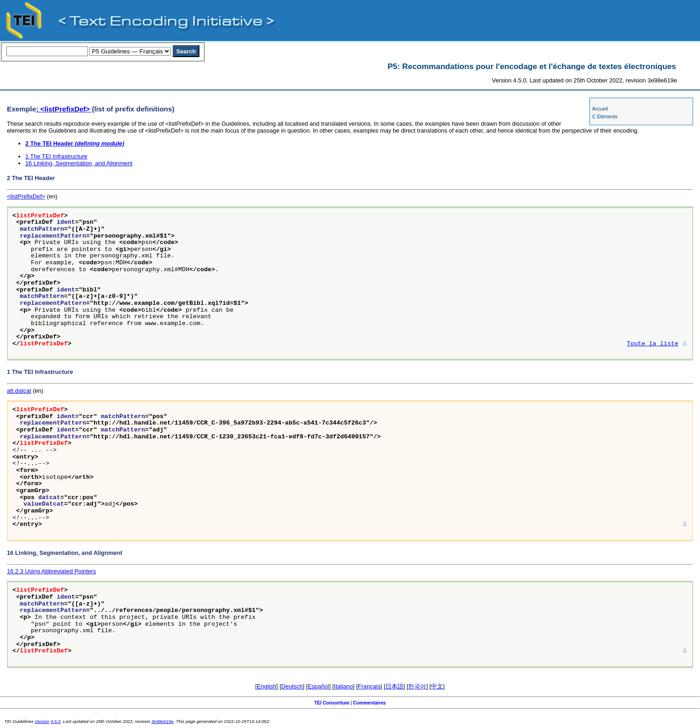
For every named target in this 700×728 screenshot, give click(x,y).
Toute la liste (653, 344)
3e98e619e (163, 721)
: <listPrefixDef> (64, 109)
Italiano (343, 686)
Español (318, 686)
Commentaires (370, 703)
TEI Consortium (332, 703)
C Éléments (605, 116)
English (267, 686)
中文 (437, 686)
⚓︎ (685, 344)
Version (42, 721)
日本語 (394, 686)
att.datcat (19, 391)
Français (369, 686)
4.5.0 (55, 721)
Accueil (600, 109)
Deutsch (292, 686)
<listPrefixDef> (26, 196)
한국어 (417, 686)
